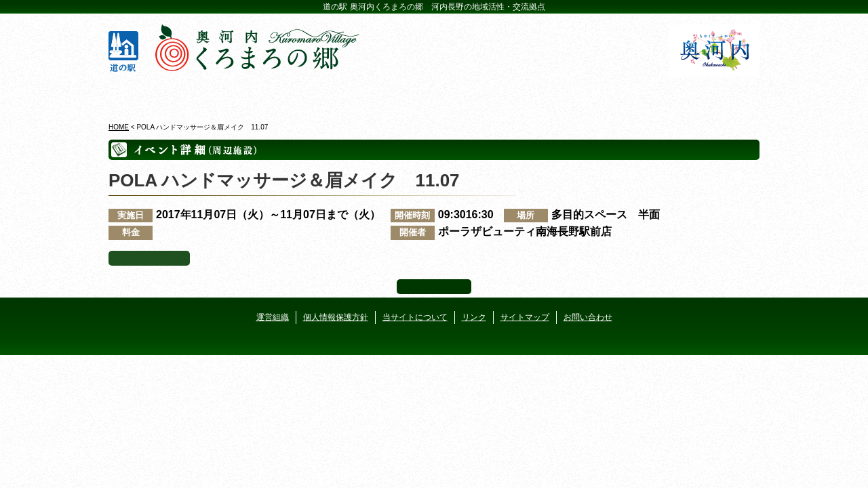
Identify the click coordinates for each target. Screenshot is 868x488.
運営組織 (273, 317)
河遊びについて (598, 94)
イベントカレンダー (379, 94)
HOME (119, 127)
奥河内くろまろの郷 (161, 94)
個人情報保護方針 (336, 317)
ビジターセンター (270, 94)
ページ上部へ (434, 287)
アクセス (707, 94)
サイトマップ (525, 317)
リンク (474, 317)
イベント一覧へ (149, 258)
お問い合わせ (588, 317)
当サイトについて (415, 317)
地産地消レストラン (489, 94)
